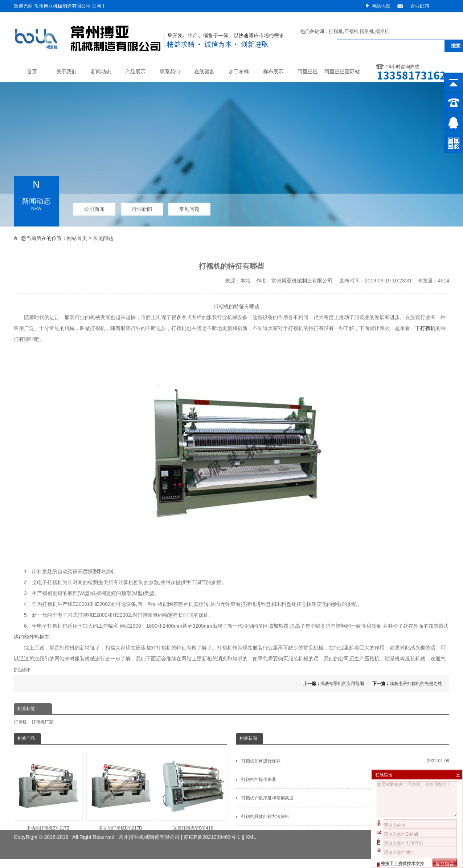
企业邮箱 (420, 6)
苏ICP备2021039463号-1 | (213, 831)
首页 (32, 72)
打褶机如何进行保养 (345, 761)
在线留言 (204, 72)
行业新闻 (142, 207)
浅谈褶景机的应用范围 (342, 684)
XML (251, 831)
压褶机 (351, 31)
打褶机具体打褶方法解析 (345, 816)
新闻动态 (101, 72)
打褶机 (336, 31)
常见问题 (189, 207)
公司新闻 (94, 207)
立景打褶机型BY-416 (193, 791)
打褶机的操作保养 (345, 779)
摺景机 (382, 31)
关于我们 (66, 72)
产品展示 (135, 72)
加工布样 (239, 72)
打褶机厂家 (42, 722)
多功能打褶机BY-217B (48, 791)
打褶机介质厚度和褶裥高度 (345, 798)
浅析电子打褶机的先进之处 (416, 684)
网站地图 (381, 6)
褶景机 (367, 31)
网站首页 (77, 237)
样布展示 (273, 72)
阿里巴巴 (308, 72)
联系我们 (170, 72)
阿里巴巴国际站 (342, 72)
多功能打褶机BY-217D (120, 791)
